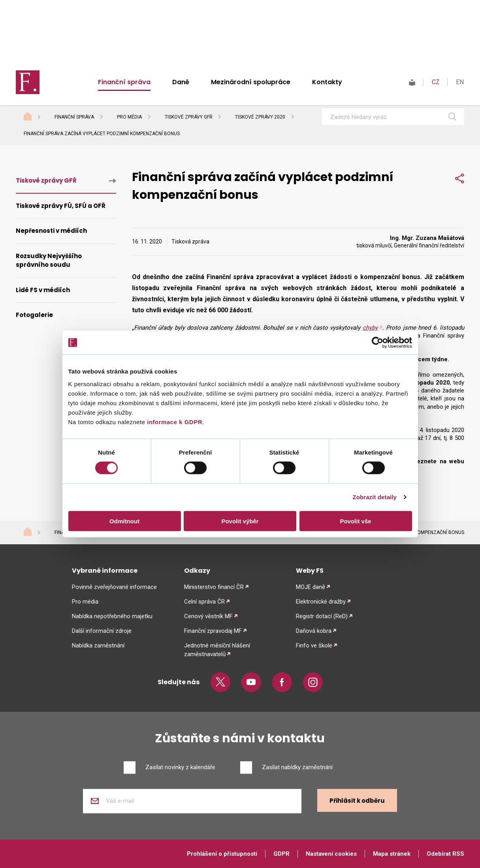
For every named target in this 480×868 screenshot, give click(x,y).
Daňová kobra (314, 631)
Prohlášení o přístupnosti (222, 854)
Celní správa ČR (204, 602)
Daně (181, 82)
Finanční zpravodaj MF (213, 631)
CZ (436, 82)
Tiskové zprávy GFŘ (188, 117)
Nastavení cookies (331, 854)
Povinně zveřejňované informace (114, 587)
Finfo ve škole (314, 645)
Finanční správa (124, 82)
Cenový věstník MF (208, 616)
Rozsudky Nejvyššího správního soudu (49, 260)
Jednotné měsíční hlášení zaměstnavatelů (217, 650)
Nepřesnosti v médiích (51, 231)
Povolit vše (355, 521)
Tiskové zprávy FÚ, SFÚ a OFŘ (61, 206)
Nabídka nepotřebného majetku (112, 616)
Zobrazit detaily (375, 497)
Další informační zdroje (102, 631)
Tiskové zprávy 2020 (260, 117)
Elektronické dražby (321, 602)
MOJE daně (311, 587)
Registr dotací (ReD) (322, 616)
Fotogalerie (34, 315)
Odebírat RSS (445, 854)
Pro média (129, 117)
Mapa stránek (392, 854)
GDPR (281, 854)
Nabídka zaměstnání (98, 645)
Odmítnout (124, 521)
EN (460, 82)
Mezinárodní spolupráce (251, 82)
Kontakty (327, 82)
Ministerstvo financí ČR (214, 587)
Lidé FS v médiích (43, 290)
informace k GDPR (174, 422)
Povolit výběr (240, 521)
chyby (370, 328)
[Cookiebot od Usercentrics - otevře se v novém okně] (377, 343)
